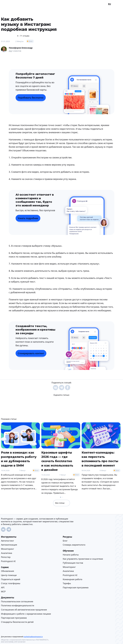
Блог (31, 41)
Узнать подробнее (28, 218)
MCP (3, 591)
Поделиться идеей (11, 579)
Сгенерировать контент (31, 353)
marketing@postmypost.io (33, 637)
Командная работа (73, 579)
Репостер (6, 557)
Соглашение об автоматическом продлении (24, 610)
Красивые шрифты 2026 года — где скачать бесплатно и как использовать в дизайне (57, 461)
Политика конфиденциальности (18, 605)
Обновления (7, 571)
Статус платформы (11, 583)
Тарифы (67, 583)
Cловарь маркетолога (74, 545)
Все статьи (61, 503)
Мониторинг (7, 549)
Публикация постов (73, 563)
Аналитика (7, 553)
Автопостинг (7, 541)
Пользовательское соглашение (17, 601)
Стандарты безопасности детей (17, 622)
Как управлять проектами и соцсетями (83, 559)
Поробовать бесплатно (31, 98)
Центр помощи (9, 575)
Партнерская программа (76, 587)
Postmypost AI (8, 561)
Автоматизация (9, 545)
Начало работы (71, 555)
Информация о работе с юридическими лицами (26, 614)
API (3, 587)
